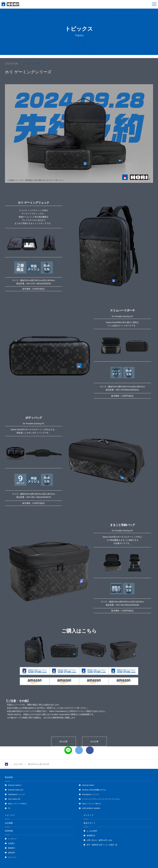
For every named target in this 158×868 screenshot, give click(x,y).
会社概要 (9, 823)
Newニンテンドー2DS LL (18, 804)
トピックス (18, 764)
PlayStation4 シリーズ (16, 794)
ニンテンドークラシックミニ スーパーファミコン (101, 799)
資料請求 (11, 853)
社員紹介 (11, 843)
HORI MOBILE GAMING (91, 808)
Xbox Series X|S (14, 799)
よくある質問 (92, 831)
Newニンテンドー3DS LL (92, 804)
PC (9, 808)
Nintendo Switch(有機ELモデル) (94, 790)
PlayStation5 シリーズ (90, 794)
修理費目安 (91, 836)
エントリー (12, 857)
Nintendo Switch (88, 785)
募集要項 (11, 848)
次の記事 (94, 742)
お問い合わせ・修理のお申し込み (99, 840)
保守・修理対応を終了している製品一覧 (102, 845)
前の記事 (64, 742)
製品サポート (90, 823)
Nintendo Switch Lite (16, 790)
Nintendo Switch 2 (15, 785)
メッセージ (12, 839)
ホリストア (89, 815)
